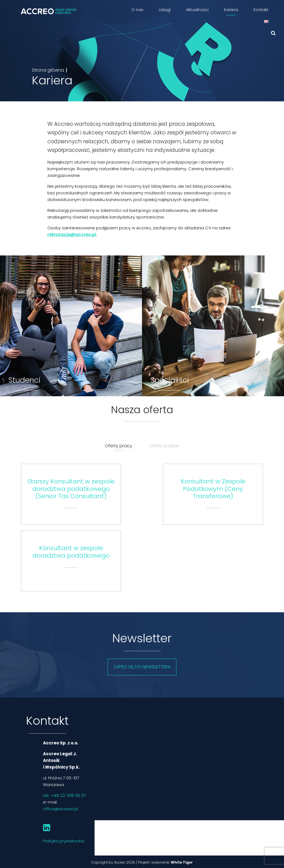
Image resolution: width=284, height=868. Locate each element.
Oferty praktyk (164, 446)
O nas (137, 10)
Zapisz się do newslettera (142, 667)
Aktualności (197, 10)
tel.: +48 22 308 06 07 (64, 795)
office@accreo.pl (60, 809)
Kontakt (261, 10)
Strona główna (48, 70)
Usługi (165, 10)
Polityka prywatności (64, 841)
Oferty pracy (119, 446)
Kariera (231, 10)
